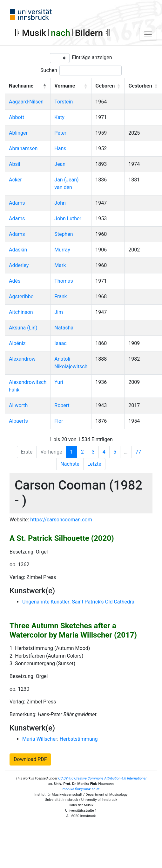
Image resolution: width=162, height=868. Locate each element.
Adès (15, 281)
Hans (60, 148)
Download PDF (30, 759)
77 (138, 452)
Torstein (64, 102)
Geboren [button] (105, 86)
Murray (62, 250)
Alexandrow (22, 359)
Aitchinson (21, 312)
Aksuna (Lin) (23, 328)
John (60, 203)
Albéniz (17, 343)
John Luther (68, 219)
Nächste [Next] (70, 464)
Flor (59, 421)
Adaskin (18, 250)
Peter (60, 133)
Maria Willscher (40, 739)
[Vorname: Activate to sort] (71, 86)
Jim (59, 312)
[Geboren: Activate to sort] (108, 86)
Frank (61, 296)
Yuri (59, 382)
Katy (59, 117)
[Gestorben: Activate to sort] (143, 86)
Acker (15, 180)
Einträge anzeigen (92, 57)
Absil (14, 164)
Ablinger (18, 133)
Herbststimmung (79, 739)
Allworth (18, 405)
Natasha (64, 328)
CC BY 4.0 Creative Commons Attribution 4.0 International (102, 778)
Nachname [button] (21, 86)
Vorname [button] (65, 86)
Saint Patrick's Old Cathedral (104, 602)
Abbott (17, 117)
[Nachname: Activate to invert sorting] (28, 86)
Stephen (64, 234)
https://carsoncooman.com (61, 520)
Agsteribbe (21, 296)
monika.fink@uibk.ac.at (81, 789)
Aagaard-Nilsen (26, 102)
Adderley (19, 265)
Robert (62, 405)
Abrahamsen (23, 148)
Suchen (49, 70)
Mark (60, 265)
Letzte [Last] (94, 464)
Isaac (60, 343)
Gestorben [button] (140, 86)
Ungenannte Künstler (46, 602)
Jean (60, 164)
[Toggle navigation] (148, 34)
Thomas (64, 281)
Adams (17, 203)
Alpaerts (18, 421)
